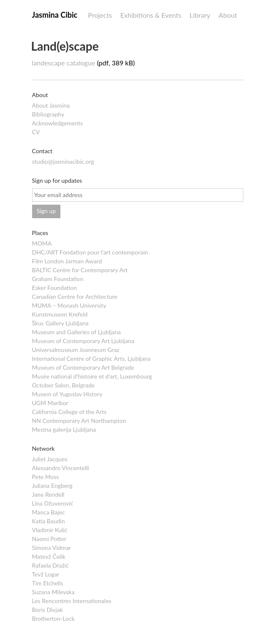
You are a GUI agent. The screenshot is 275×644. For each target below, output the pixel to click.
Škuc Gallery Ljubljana (60, 323)
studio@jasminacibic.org (63, 161)
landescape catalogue (64, 63)
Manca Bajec (49, 512)
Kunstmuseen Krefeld (60, 314)
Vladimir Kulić (50, 530)
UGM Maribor (50, 403)
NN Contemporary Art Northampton (79, 421)
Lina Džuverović (53, 503)
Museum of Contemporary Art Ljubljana (83, 341)
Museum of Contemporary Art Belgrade (83, 367)
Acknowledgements (58, 123)
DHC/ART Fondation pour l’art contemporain (90, 252)
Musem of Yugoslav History (67, 394)
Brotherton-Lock (53, 618)
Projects (100, 15)
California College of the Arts (69, 412)
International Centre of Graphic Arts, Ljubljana (91, 359)
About (228, 15)
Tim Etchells (48, 583)
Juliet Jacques (50, 459)
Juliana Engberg (52, 486)
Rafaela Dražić (50, 565)
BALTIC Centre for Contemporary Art (80, 270)
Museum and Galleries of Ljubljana (76, 332)
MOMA (42, 243)
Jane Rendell (48, 494)
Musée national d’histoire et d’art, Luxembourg (92, 376)
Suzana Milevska (53, 592)
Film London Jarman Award (67, 261)
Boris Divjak (48, 610)
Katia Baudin (49, 521)
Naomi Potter (49, 539)
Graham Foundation (58, 279)
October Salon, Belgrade (64, 385)
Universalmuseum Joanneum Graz (76, 350)
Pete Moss (46, 477)
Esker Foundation (54, 288)
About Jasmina (51, 105)
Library (200, 15)
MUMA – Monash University (69, 305)
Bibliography (48, 114)
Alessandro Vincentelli (61, 468)
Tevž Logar (46, 574)
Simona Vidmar (52, 548)
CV (36, 132)
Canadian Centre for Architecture (75, 296)
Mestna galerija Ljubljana (64, 429)
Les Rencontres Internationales (72, 601)
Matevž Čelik (49, 556)
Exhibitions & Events (151, 15)
